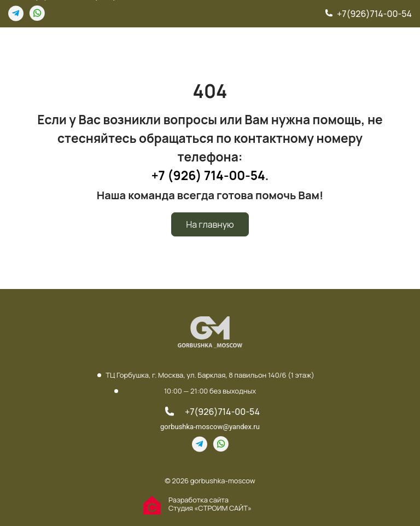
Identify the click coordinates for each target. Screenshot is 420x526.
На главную (210, 224)
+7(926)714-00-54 (374, 14)
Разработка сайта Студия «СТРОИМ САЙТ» (210, 504)
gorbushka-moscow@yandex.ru (210, 427)
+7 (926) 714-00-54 (208, 175)
